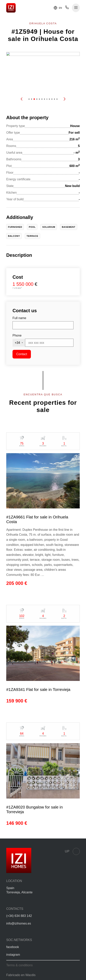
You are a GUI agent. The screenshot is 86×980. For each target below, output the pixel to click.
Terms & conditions (19, 965)
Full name (19, 318)
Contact (22, 354)
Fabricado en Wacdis (21, 975)
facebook (13, 947)
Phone (17, 335)
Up (72, 851)
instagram (13, 955)
